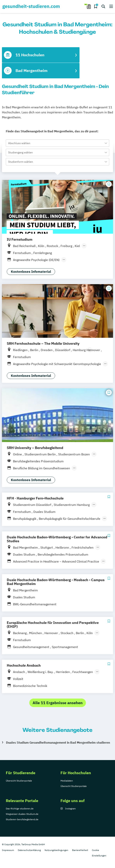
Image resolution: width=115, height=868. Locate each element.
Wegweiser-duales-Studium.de (22, 814)
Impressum (8, 850)
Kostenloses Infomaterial (31, 272)
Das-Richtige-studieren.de (20, 809)
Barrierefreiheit (80, 850)
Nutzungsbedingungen (56, 850)
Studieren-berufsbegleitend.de (22, 819)
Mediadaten (67, 781)
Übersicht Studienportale (19, 781)
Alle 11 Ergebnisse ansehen (58, 703)
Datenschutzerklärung (29, 850)
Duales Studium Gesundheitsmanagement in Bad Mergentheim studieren (58, 742)
